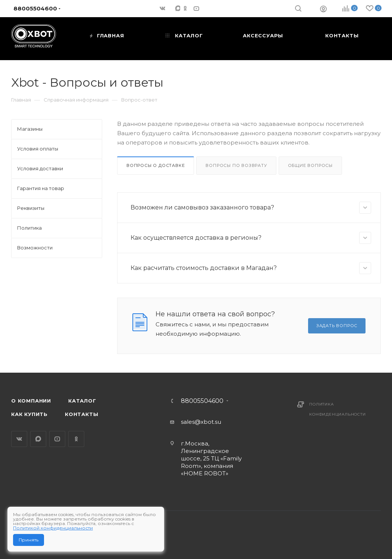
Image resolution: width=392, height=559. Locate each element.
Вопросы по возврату (236, 165)
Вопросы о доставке (156, 165)
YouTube (57, 439)
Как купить (29, 414)
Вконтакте (19, 439)
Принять (29, 540)
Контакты (81, 414)
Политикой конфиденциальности (53, 528)
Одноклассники (76, 439)
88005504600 (202, 401)
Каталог (82, 401)
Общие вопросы (310, 165)
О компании (31, 401)
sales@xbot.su (201, 422)
